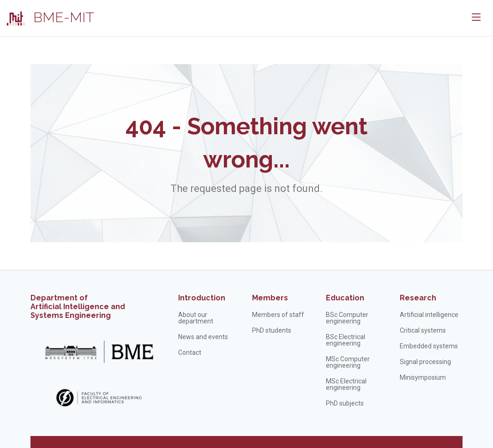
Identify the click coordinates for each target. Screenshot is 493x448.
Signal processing (425, 362)
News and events (203, 337)
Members (270, 298)
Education (345, 298)
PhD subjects (345, 403)
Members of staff (278, 315)
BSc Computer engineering (347, 318)
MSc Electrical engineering (346, 384)
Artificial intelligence (429, 315)
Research (418, 298)
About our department (196, 318)
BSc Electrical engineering (346, 340)
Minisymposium (423, 377)
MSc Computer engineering (348, 362)
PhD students (272, 330)
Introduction (202, 298)
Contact (190, 352)
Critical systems (423, 330)
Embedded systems (429, 346)
